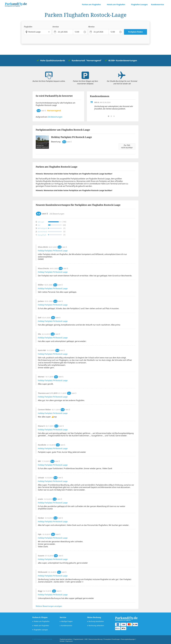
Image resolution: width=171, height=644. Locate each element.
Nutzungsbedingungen (128, 639)
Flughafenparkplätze (66, 639)
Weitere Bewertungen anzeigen (49, 606)
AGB (86, 639)
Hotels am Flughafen (41, 626)
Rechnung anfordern (96, 626)
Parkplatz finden (135, 32)
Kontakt (62, 641)
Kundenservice (67, 626)
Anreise (56, 27)
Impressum (69, 641)
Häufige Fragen (67, 621)
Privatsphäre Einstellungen (112, 639)
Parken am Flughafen (42, 621)
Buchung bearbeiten (96, 621)
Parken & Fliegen (40, 617)
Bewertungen (55, 117)
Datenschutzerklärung (95, 639)
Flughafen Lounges (139, 4)
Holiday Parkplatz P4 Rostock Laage (71, 137)
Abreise (91, 27)
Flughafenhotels (78, 639)
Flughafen (28, 27)
